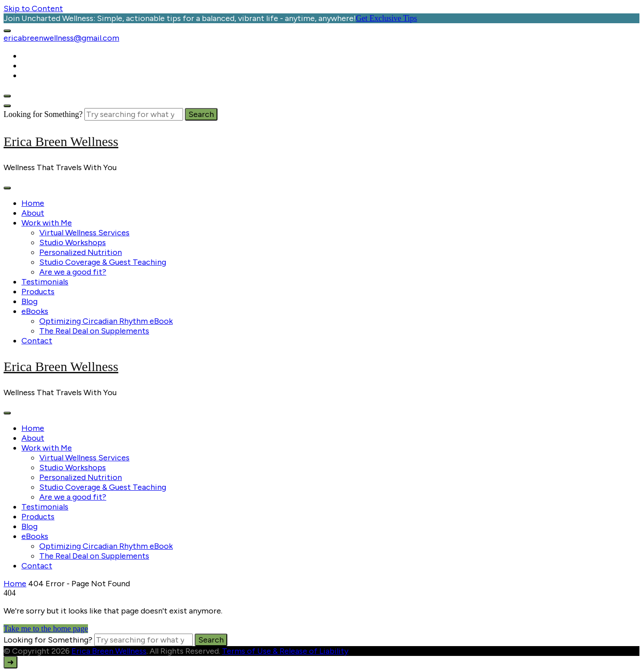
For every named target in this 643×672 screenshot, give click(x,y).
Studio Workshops (73, 242)
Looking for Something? (43, 114)
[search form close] (7, 106)
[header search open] (7, 96)
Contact (37, 341)
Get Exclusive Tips (386, 18)
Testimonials (45, 282)
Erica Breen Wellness (61, 141)
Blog (29, 301)
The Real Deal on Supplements (94, 331)
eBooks (35, 311)
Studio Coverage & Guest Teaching (103, 262)
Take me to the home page (46, 629)
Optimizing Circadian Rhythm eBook (106, 321)
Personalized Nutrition (81, 252)
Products (38, 292)
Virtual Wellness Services (84, 233)
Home (33, 203)
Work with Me (47, 223)
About (33, 213)
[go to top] (10, 662)
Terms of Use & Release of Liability (285, 651)
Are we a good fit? (73, 272)
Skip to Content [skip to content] (33, 8)
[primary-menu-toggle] (7, 188)
